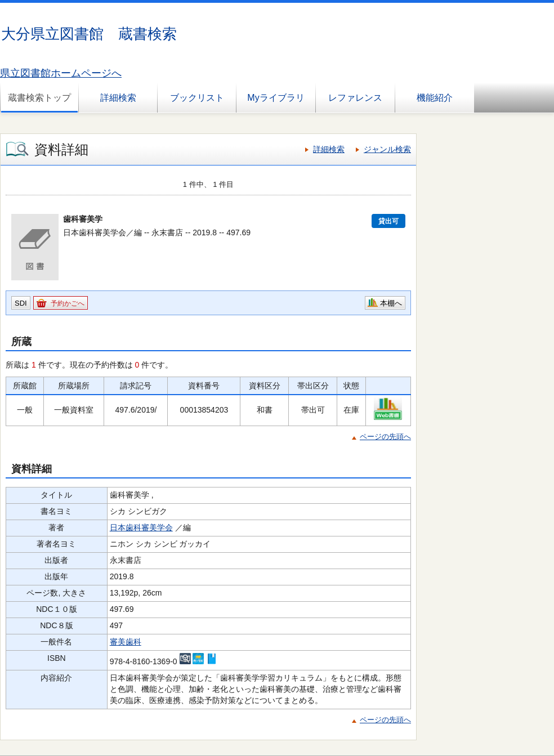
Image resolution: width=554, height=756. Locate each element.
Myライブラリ (276, 98)
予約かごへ (68, 303)
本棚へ (391, 303)
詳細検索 (118, 98)
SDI (21, 303)
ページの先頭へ (385, 437)
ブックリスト (197, 98)
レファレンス (355, 98)
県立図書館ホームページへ (61, 73)
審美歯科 (126, 642)
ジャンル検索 (387, 149)
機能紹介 (435, 98)
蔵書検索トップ (39, 98)
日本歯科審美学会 (141, 527)
